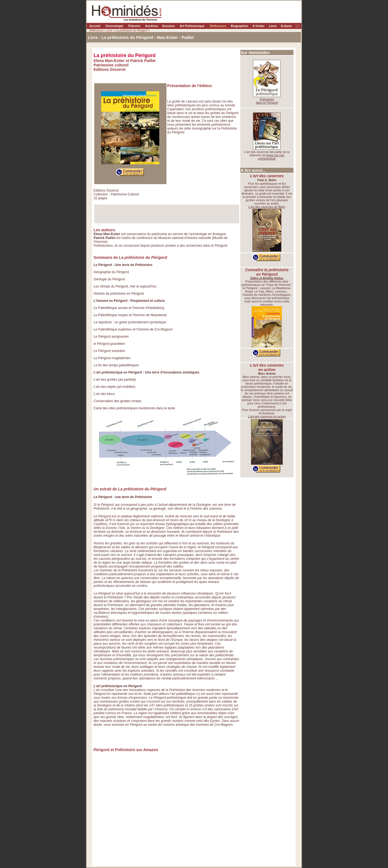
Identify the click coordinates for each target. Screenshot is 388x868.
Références (218, 26)
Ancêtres (151, 26)
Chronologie (114, 26)
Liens (273, 26)
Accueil (95, 26)
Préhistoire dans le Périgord (267, 101)
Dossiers (168, 26)
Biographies (239, 26)
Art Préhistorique (192, 26)
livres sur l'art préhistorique (271, 157)
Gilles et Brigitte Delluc (267, 278)
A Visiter (258, 26)
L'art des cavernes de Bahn (267, 207)
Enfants (286, 26)
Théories (134, 26)
